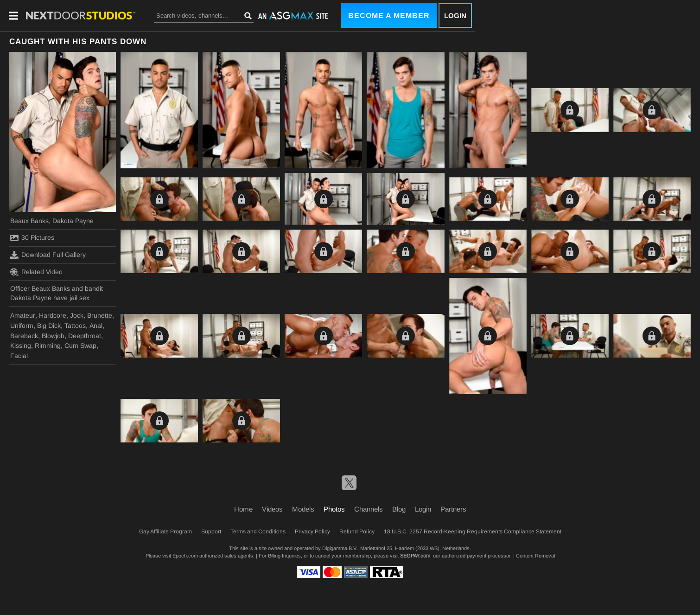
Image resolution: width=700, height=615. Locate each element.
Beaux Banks (29, 221)
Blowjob (53, 336)
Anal (96, 326)
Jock (77, 315)
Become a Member (389, 16)
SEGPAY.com (415, 556)
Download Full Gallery (48, 255)
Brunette (100, 315)
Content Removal (535, 556)
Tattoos (75, 326)
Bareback (24, 336)
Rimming (48, 346)
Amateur (23, 315)
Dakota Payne (73, 221)
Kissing (21, 346)
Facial (19, 356)
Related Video (36, 272)
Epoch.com (185, 556)
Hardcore (53, 315)
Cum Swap (80, 346)
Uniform (22, 326)
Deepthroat (85, 336)
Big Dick (49, 326)
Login (455, 16)
